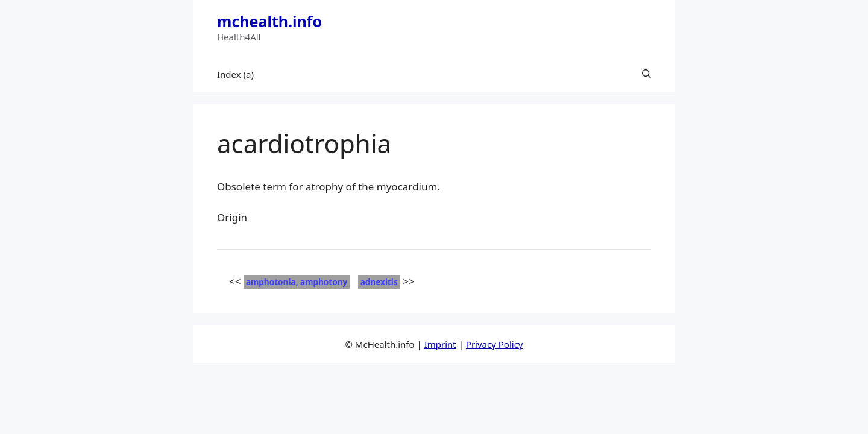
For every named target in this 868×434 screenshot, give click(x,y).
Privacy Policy (495, 344)
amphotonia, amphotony (297, 282)
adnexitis (379, 282)
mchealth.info (269, 21)
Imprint (440, 344)
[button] (646, 74)
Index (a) (235, 74)
